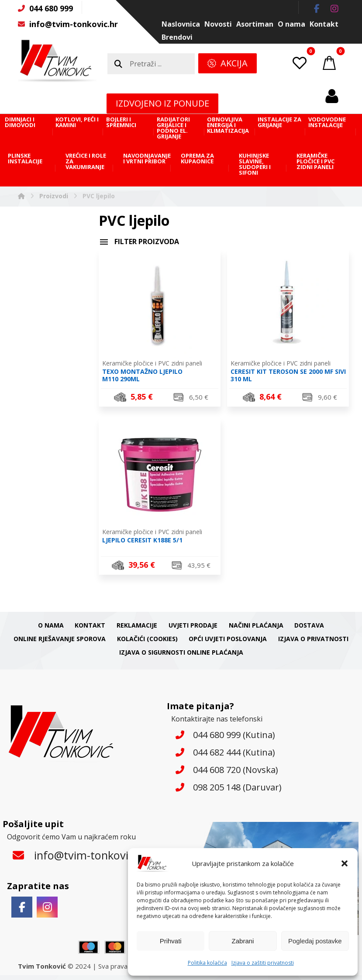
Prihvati (171, 941)
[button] (345, 863)
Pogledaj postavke (315, 941)
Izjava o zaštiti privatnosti (263, 963)
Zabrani (243, 941)
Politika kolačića (207, 963)
